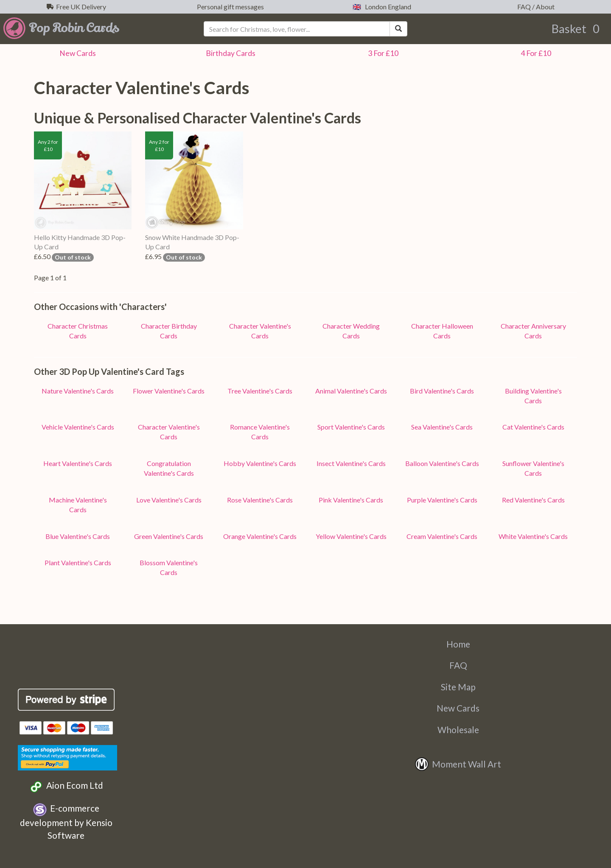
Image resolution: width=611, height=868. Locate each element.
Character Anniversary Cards (533, 331)
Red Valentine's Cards (533, 500)
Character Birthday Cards (169, 331)
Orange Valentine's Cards (260, 536)
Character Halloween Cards (442, 331)
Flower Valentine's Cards (169, 391)
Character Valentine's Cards (260, 331)
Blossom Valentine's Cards (169, 567)
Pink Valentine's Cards (351, 500)
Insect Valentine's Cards (351, 463)
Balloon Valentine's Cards (442, 463)
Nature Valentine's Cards (78, 391)
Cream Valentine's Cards (442, 536)
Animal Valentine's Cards (351, 391)
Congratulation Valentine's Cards (169, 468)
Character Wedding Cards (351, 331)
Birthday (229, 53)
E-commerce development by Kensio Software (66, 821)
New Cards (458, 708)
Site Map (458, 687)
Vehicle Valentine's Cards (78, 427)
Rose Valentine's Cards (260, 500)
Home (458, 644)
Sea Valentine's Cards (442, 427)
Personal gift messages (229, 7)
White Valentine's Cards (533, 536)
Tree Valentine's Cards (260, 391)
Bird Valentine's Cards (442, 391)
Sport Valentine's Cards (351, 427)
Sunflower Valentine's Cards (533, 468)
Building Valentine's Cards (533, 396)
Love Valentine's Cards (169, 500)
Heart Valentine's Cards (78, 463)
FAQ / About (535, 7)
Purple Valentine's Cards (442, 500)
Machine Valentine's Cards (78, 505)
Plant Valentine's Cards (78, 562)
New (76, 53)
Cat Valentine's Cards (533, 427)
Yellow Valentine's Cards (351, 536)
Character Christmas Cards (78, 331)
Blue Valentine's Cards (78, 536)
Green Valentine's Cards (169, 536)
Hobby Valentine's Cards (260, 463)
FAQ (458, 665)
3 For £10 (382, 53)
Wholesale (458, 730)
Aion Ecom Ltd (66, 786)
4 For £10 (535, 53)
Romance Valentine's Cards (260, 432)
